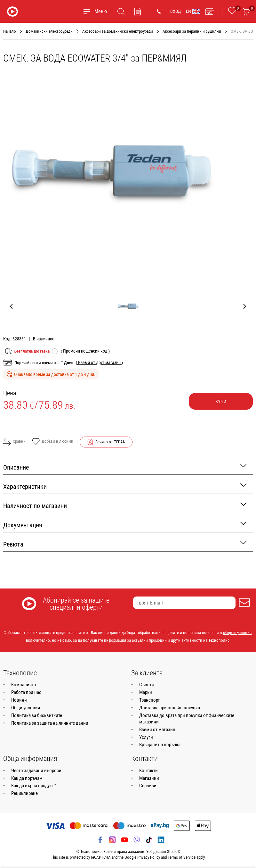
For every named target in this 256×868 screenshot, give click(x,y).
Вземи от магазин (157, 730)
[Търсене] (121, 12)
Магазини (149, 778)
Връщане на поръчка (160, 745)
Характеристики (125, 486)
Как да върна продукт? (33, 786)
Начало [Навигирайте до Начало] (10, 31)
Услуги (146, 737)
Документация (125, 525)
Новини (19, 700)
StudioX (173, 851)
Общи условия (26, 708)
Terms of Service (182, 857)
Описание (125, 467)
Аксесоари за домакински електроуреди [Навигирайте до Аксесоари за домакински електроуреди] (118, 31)
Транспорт (149, 700)
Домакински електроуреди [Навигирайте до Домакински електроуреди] (49, 31)
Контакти (148, 771)
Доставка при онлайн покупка (170, 708)
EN (193, 11)
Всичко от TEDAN (110, 442)
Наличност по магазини (125, 505)
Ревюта (125, 544)
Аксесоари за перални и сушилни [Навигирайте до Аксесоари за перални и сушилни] (192, 31)
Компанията (24, 685)
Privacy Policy (149, 857)
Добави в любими (53, 442)
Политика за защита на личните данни (50, 723)
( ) (85, 351)
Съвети (147, 685)
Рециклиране (24, 793)
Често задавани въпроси (36, 771)
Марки (146, 692)
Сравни (14, 442)
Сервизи (148, 786)
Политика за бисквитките (37, 715)
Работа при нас (26, 692)
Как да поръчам (27, 778)
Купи (221, 402)
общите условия (237, 633)
